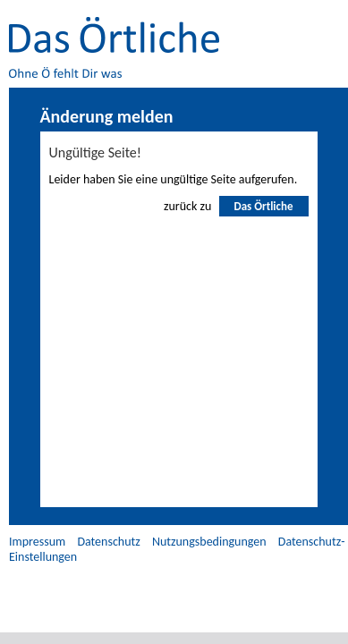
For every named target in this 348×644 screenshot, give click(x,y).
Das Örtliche (263, 206)
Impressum (37, 542)
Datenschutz (108, 542)
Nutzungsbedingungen (209, 542)
